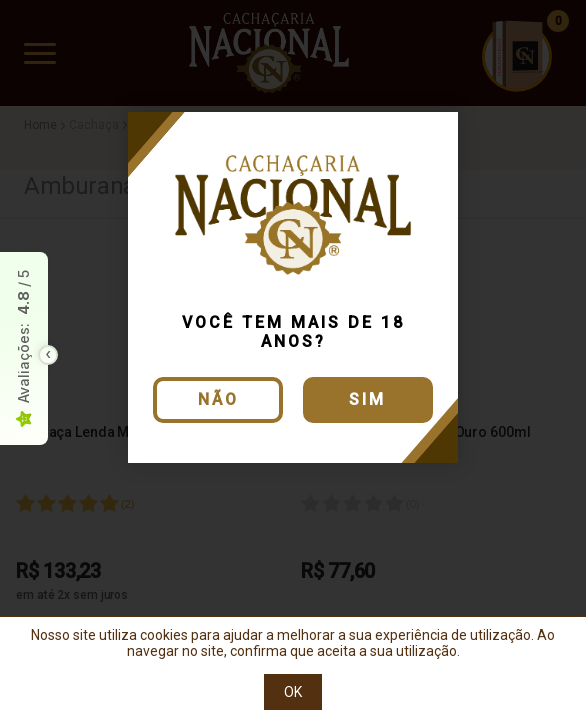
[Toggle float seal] (48, 355)
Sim (367, 399)
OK (293, 692)
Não (218, 399)
